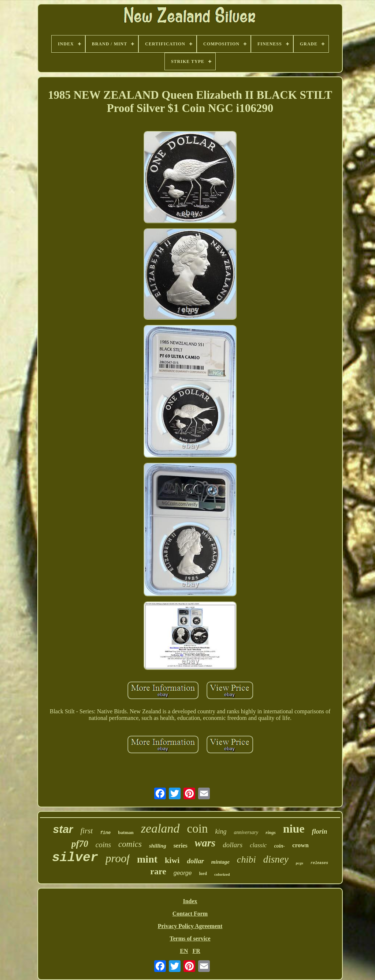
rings (270, 832)
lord (203, 874)
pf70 (80, 844)
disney (276, 859)
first (87, 831)
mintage (220, 862)
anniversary (246, 832)
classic (258, 845)
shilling (158, 846)
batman (126, 832)
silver (75, 858)
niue (294, 829)
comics (130, 844)
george (183, 873)
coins (103, 845)
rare (158, 871)
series (181, 846)
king (221, 831)
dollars (233, 845)
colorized (222, 874)
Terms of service (190, 938)
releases (319, 863)
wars (205, 843)
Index (190, 901)
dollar (195, 861)
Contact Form (190, 914)
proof (118, 858)
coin (198, 829)
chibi (246, 859)
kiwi (172, 860)
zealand (160, 828)
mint (147, 859)
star (63, 829)
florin (319, 831)
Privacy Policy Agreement (190, 926)
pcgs (300, 863)
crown (300, 845)
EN (184, 951)
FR (196, 951)
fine (105, 833)
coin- (279, 846)
